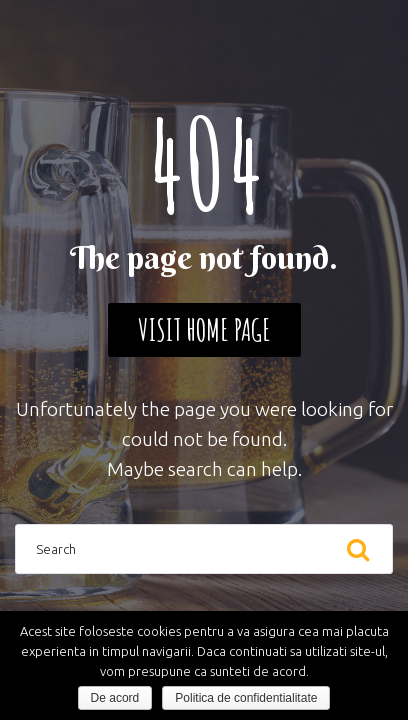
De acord (115, 698)
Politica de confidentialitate (246, 698)
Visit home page (204, 329)
